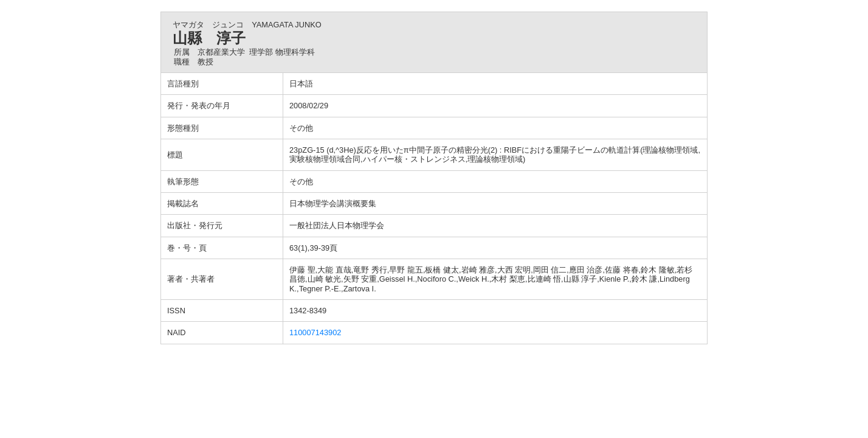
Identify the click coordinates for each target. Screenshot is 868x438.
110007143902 (315, 332)
